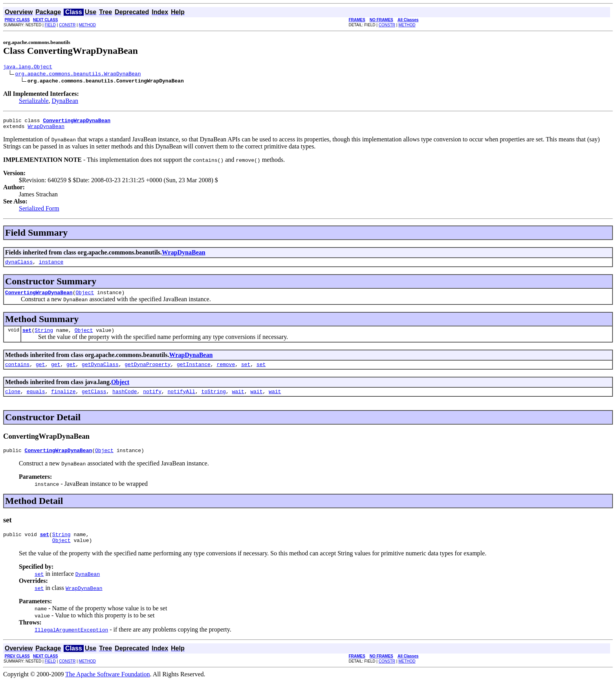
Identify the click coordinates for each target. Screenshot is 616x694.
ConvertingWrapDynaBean (39, 298)
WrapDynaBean (46, 130)
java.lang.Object (28, 68)
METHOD (87, 25)
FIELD (50, 25)
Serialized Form (39, 212)
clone (13, 401)
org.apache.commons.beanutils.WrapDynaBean (78, 75)
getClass (94, 401)
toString (213, 401)
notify (152, 401)
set (27, 337)
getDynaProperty (148, 372)
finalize (63, 401)
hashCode (125, 401)
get (40, 372)
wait (238, 401)
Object (85, 298)
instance (51, 266)
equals (36, 401)
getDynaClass (100, 372)
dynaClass (19, 266)
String (44, 337)
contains (17, 372)
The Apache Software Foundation (108, 687)
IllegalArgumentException (71, 643)
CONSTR (67, 25)
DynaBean (65, 102)
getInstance (194, 372)
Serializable (34, 102)
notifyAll (181, 401)
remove (226, 372)
